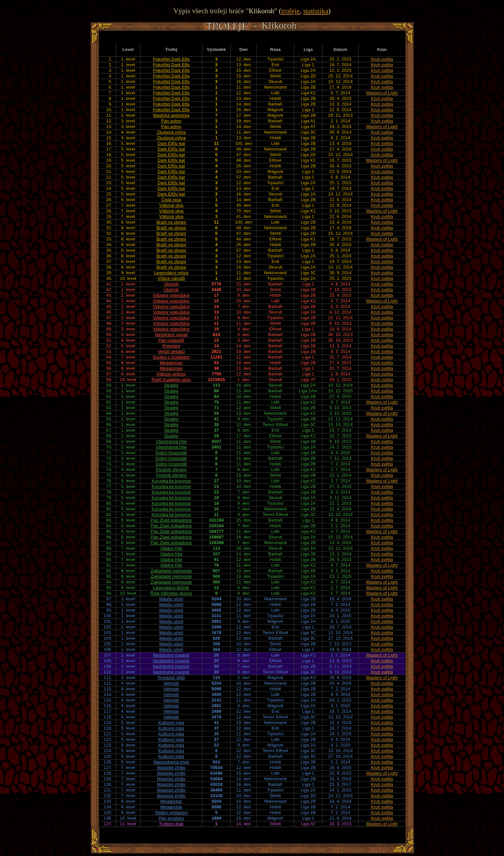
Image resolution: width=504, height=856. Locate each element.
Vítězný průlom (171, 374)
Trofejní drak (171, 824)
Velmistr (171, 683)
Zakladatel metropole (171, 571)
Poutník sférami (171, 470)
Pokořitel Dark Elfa (171, 59)
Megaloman (171, 363)
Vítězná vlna (171, 205)
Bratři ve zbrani (171, 222)
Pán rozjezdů (171, 340)
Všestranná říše (171, 441)
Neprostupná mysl (171, 762)
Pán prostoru (171, 818)
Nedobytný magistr (171, 655)
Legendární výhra (171, 273)
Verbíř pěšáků (171, 351)
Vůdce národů (171, 278)
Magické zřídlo (171, 768)
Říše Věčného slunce (171, 593)
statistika (316, 11)
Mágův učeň (171, 599)
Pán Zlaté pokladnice (171, 520)
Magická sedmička (171, 115)
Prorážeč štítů (171, 678)
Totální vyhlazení (171, 813)
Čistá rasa (171, 200)
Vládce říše (171, 548)
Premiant (171, 346)
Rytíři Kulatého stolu (171, 380)
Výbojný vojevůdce (171, 295)
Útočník (171, 284)
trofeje (290, 11)
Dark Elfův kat (171, 143)
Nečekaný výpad (171, 335)
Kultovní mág (171, 723)
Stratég (171, 385)
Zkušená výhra (171, 132)
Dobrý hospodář (171, 453)
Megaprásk (171, 801)
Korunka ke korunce (171, 481)
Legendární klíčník (171, 588)
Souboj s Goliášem (171, 357)
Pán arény (171, 121)
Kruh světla (382, 59)
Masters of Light (382, 93)
